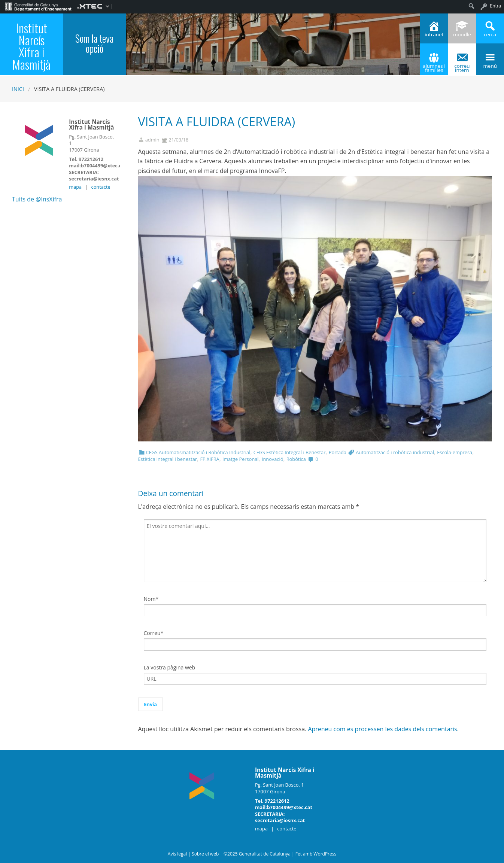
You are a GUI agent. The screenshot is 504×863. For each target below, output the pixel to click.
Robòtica (296, 459)
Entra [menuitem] (495, 6)
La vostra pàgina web (170, 667)
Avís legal (177, 854)
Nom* (151, 599)
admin (152, 140)
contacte (101, 187)
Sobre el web (205, 854)
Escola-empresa (455, 452)
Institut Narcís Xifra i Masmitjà (31, 46)
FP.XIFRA (210, 459)
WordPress (325, 854)
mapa (75, 187)
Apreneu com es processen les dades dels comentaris (382, 729)
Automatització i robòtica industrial (395, 452)
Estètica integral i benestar (168, 459)
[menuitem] (38, 6)
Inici (18, 89)
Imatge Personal (241, 459)
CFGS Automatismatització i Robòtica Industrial (198, 452)
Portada (338, 452)
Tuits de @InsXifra (37, 199)
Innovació (273, 459)
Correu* (154, 633)
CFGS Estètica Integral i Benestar (290, 452)
